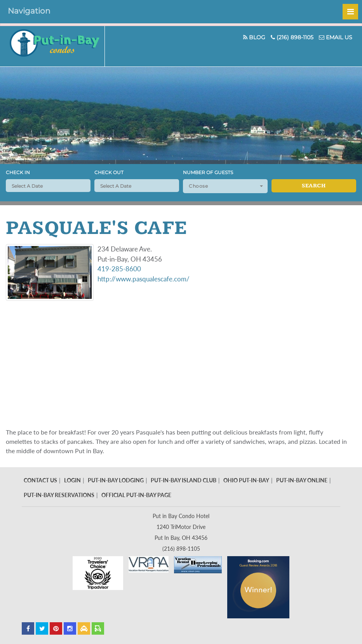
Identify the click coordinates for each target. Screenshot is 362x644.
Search (314, 186)
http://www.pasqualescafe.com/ (144, 279)
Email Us (336, 37)
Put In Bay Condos (57, 46)
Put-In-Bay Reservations (59, 495)
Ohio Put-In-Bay (246, 480)
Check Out (109, 172)
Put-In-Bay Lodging (116, 480)
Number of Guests (208, 172)
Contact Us (40, 480)
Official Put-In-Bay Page (136, 495)
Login (72, 480)
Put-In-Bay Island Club (184, 480)
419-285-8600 (119, 269)
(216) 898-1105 (292, 37)
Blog (254, 37)
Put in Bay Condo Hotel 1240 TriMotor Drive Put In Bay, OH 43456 (181, 527)
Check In (18, 172)
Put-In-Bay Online (302, 480)
